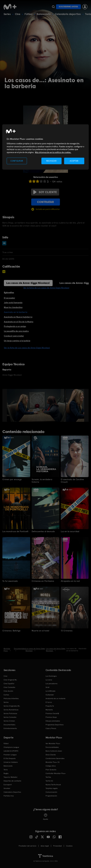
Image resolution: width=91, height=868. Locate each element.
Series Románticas (11, 710)
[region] (46, 147)
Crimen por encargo (12, 479)
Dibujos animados (53, 721)
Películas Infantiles (11, 698)
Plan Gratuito (51, 769)
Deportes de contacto (12, 781)
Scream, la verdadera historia (42, 481)
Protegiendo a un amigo (15, 326)
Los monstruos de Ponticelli (15, 531)
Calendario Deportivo (12, 792)
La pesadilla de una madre (16, 331)
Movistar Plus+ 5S (53, 762)
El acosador (9, 298)
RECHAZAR (51, 161)
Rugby (6, 773)
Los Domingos (51, 676)
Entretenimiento (10, 728)
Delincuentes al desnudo (43, 531)
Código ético (51, 766)
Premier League (10, 755)
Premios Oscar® (52, 713)
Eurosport (8, 784)
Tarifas (48, 777)
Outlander (50, 695)
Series (7, 14)
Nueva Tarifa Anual (53, 784)
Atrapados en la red (70, 581)
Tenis (6, 769)
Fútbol (28, 14)
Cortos (6, 695)
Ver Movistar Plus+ (53, 743)
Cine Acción (8, 691)
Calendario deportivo (68, 14)
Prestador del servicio (27, 846)
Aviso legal (45, 846)
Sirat (47, 687)
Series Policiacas (10, 713)
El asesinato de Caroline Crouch (72, 481)
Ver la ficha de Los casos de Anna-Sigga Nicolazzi (46, 288)
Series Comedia (10, 717)
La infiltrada (50, 691)
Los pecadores (51, 683)
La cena (49, 680)
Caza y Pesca (51, 728)
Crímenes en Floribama (43, 581)
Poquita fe (50, 706)
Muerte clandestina (13, 307)
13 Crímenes (67, 630)
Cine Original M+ (10, 680)
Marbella (49, 710)
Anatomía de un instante (56, 698)
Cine (18, 14)
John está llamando (13, 303)
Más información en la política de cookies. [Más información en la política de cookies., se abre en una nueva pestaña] (53, 152)
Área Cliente (51, 755)
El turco (49, 702)
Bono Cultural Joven (54, 751)
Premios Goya (51, 717)
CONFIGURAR (17, 161)
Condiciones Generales (55, 758)
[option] (36, 405)
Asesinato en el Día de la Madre (19, 322)
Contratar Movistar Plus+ (56, 773)
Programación (51, 796)
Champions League (11, 747)
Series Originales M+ (12, 706)
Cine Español (9, 683)
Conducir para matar (14, 336)
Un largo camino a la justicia (17, 341)
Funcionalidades (52, 747)
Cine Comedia (9, 687)
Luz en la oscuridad (70, 531)
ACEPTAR (74, 161)
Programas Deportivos (55, 725)
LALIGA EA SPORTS (11, 751)
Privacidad (57, 846)
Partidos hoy (9, 796)
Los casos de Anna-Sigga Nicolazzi (28, 283)
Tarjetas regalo (52, 788)
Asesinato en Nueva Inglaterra (18, 317)
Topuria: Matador (11, 777)
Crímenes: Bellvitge (11, 630)
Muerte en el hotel (40, 630)
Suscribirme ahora (68, 7)
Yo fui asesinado (10, 581)
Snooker (7, 788)
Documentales (9, 725)
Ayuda (46, 817)
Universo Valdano (11, 762)
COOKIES (69, 846)
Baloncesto (44, 14)
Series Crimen (9, 721)
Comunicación (51, 792)
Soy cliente (45, 192)
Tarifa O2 (49, 781)
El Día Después (10, 758)
